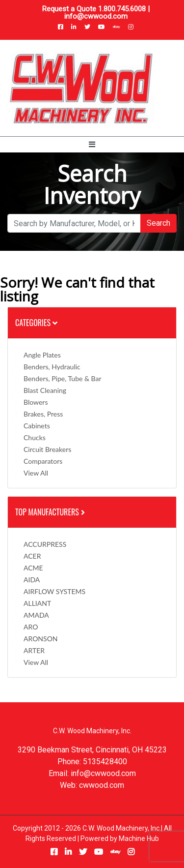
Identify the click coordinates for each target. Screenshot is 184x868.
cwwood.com (102, 785)
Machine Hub (139, 838)
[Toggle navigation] (92, 145)
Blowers (36, 402)
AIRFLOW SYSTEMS (54, 591)
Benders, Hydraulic (52, 367)
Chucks (35, 437)
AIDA (32, 580)
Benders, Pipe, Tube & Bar (63, 378)
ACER (32, 556)
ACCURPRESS (45, 544)
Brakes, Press (43, 414)
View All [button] (36, 473)
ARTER (34, 650)
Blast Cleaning (45, 390)
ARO (31, 627)
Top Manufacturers (51, 512)
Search (158, 223)
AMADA (36, 615)
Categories (36, 323)
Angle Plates (42, 355)
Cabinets (37, 426)
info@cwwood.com (96, 16)
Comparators (43, 461)
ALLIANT (37, 603)
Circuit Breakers (47, 449)
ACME (33, 568)
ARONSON (41, 639)
